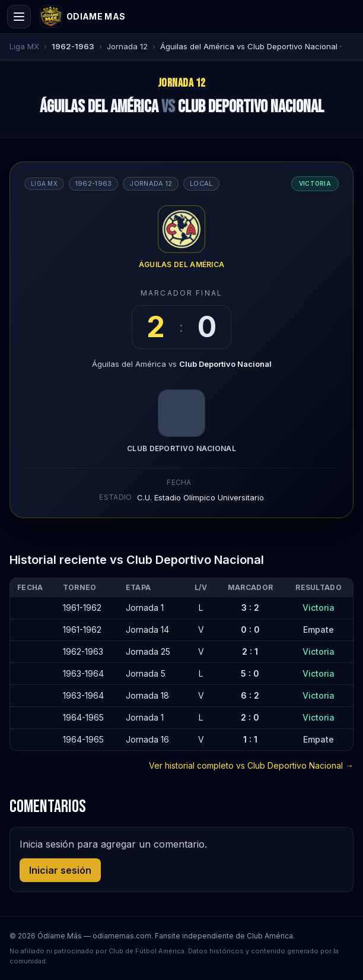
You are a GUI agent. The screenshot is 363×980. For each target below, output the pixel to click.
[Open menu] (19, 17)
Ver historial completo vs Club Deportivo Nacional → (251, 765)
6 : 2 (250, 695)
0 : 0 (250, 629)
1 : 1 (250, 739)
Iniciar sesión (60, 870)
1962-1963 (73, 46)
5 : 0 (250, 673)
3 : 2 (250, 608)
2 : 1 (250, 651)
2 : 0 (250, 717)
